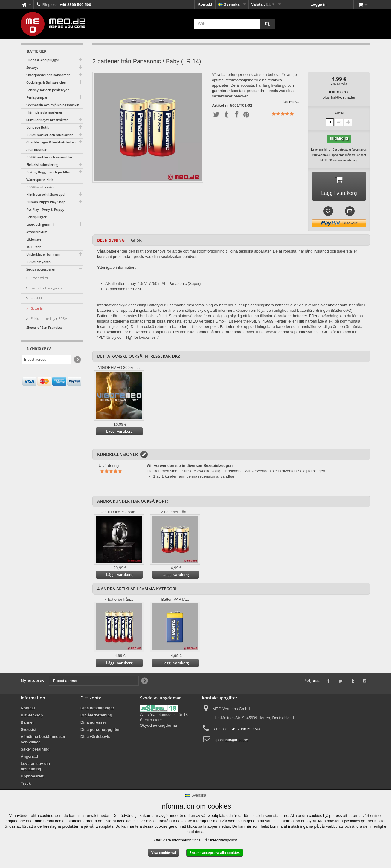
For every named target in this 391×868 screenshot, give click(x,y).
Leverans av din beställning (35, 767)
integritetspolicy (223, 840)
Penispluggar (36, 217)
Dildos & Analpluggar (43, 60)
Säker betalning (35, 750)
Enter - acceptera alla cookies (215, 853)
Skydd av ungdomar (159, 726)
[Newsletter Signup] (77, 360)
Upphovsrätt (32, 777)
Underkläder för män (43, 254)
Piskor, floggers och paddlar (48, 172)
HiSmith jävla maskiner (44, 112)
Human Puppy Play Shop (46, 202)
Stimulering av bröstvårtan (47, 120)
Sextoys (32, 67)
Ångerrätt (29, 757)
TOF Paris (34, 247)
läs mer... (291, 101)
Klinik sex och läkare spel (46, 194)
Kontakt (205, 4)
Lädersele (34, 239)
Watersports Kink (40, 179)
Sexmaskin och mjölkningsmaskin (53, 105)
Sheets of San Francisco (45, 327)
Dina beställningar (97, 709)
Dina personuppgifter (100, 730)
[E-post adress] (47, 360)
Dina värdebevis (95, 738)
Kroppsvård (39, 278)
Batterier (37, 308)
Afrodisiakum (37, 232)
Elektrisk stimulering (42, 165)
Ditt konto (91, 699)
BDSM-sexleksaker (41, 187)
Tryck (26, 784)
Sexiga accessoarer (41, 269)
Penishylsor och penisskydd (48, 90)
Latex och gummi (40, 224)
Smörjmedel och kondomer (48, 75)
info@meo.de (236, 741)
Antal (339, 113)
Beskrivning (111, 241)
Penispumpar (37, 97)
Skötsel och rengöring (46, 288)
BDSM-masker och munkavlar (50, 135)
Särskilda (37, 298)
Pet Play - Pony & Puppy (45, 209)
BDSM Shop (32, 716)
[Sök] (267, 24)
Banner (27, 723)
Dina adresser (93, 723)
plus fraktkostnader (339, 97)
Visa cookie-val (164, 853)
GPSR (136, 241)
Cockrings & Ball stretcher (46, 82)
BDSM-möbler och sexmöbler (49, 157)
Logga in (319, 4)
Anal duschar (36, 150)
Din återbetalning (96, 716)
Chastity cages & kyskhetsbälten (51, 142)
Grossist (29, 730)
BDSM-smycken (38, 262)
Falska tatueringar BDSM (49, 318)
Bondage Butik (38, 127)
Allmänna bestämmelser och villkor (43, 740)
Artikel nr (220, 106)
